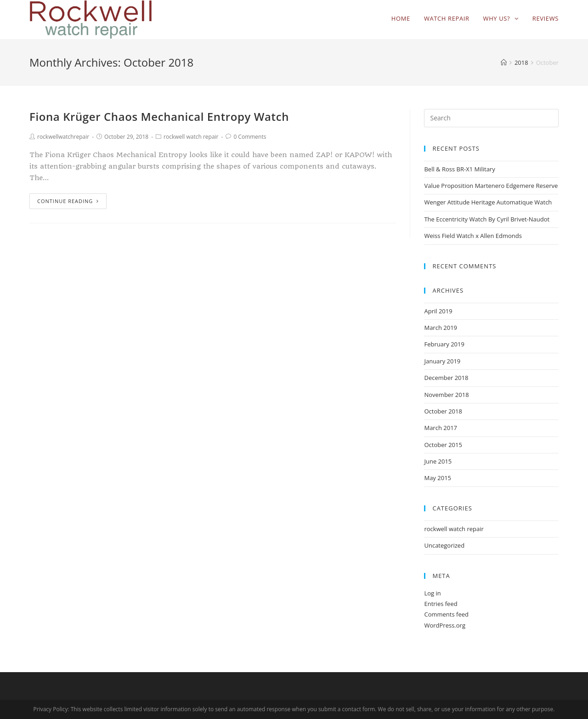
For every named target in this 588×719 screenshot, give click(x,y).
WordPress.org (445, 625)
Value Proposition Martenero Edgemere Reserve (491, 186)
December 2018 (446, 378)
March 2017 (441, 428)
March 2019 (441, 328)
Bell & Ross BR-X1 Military (459, 169)
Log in (432, 593)
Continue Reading (68, 201)
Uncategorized (444, 545)
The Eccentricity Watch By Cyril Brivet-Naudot (487, 219)
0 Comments (250, 137)
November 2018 (446, 395)
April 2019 (438, 311)
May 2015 (438, 478)
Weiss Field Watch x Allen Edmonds (473, 236)
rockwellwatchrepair (63, 137)
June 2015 (438, 461)
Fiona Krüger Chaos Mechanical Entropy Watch (159, 116)
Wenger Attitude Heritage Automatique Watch (488, 202)
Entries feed (441, 604)
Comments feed (446, 614)
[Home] (504, 62)
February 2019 (444, 344)
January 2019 (442, 361)
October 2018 (443, 411)
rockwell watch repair (191, 137)
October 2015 (443, 445)
